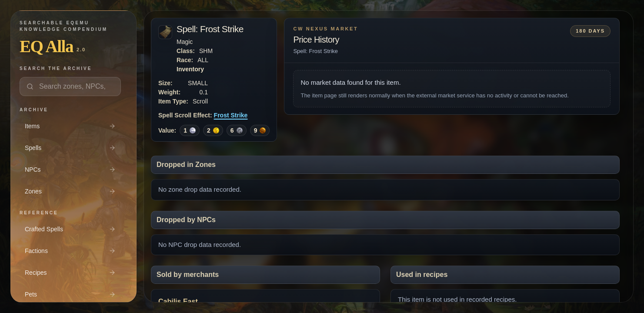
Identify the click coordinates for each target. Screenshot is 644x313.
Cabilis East (178, 301)
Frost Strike (231, 115)
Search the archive (56, 68)
